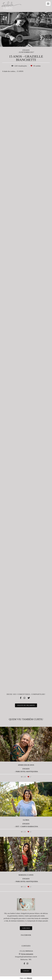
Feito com (26, 978)
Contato (26, 971)
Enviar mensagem (27, 954)
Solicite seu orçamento (26, 705)
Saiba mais (26, 928)
